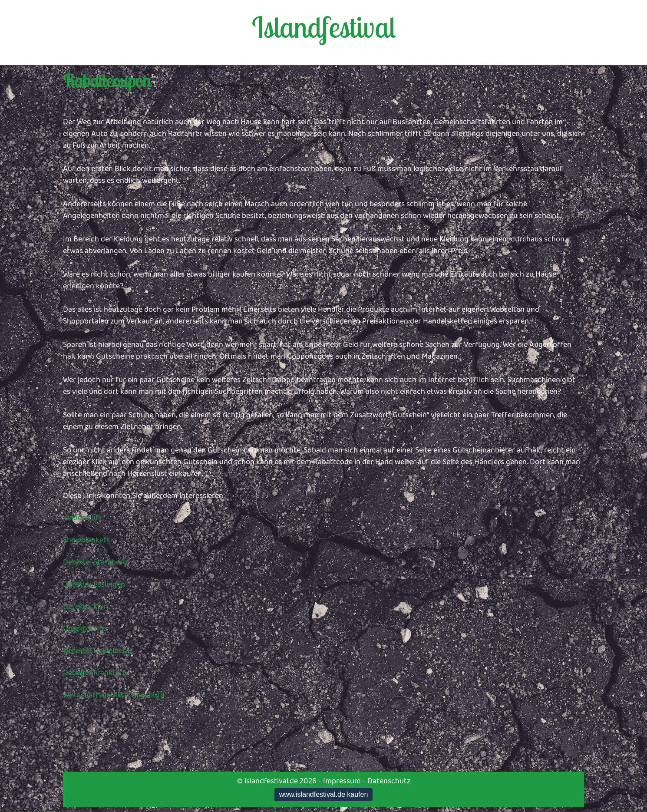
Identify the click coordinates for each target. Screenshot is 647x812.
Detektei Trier (86, 629)
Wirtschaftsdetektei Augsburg (114, 695)
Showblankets (86, 540)
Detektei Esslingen (94, 584)
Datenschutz (389, 781)
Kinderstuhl (82, 518)
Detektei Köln (86, 607)
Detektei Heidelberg (96, 651)
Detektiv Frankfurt (94, 673)
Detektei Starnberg (95, 562)
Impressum (342, 781)
